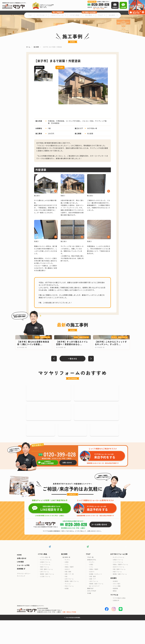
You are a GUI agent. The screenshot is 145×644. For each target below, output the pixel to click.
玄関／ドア (92, 603)
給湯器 (67, 612)
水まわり (67, 593)
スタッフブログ (92, 615)
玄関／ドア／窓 (69, 598)
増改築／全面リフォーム (47, 598)
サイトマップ (21, 600)
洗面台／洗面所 (69, 591)
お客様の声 (116, 624)
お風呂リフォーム (45, 586)
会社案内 (115, 605)
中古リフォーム (69, 610)
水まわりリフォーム (119, 591)
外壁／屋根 (68, 595)
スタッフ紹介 (117, 607)
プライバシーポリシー (24, 597)
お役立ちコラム (92, 583)
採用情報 (20, 592)
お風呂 (67, 586)
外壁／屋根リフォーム (46, 593)
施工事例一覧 (66, 581)
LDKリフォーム (44, 595)
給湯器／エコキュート (96, 598)
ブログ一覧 (90, 581)
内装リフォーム (117, 595)
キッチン (67, 583)
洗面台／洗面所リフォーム (120, 588)
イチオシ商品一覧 (45, 581)
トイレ (67, 588)
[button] (58, 86)
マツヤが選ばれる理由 (119, 622)
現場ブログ (90, 612)
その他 (89, 617)
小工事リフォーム (45, 600)
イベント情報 (117, 610)
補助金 (115, 615)
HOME (19, 579)
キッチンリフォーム (46, 583)
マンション (68, 607)
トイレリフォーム (45, 588)
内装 (66, 600)
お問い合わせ (22, 582)
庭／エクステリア (94, 610)
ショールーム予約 (23, 589)
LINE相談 (20, 585)
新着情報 (115, 612)
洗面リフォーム (45, 591)
